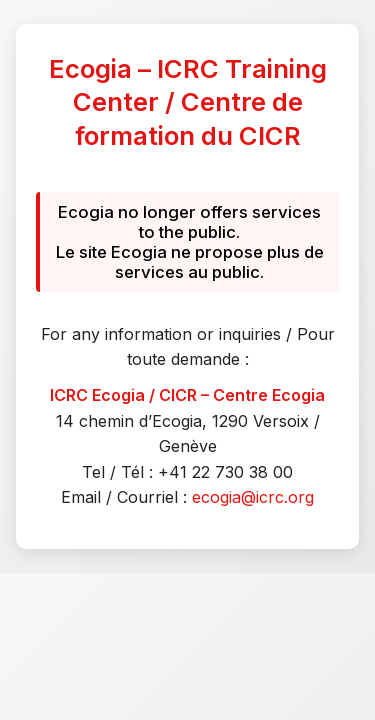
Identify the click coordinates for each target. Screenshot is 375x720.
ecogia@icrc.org (253, 497)
